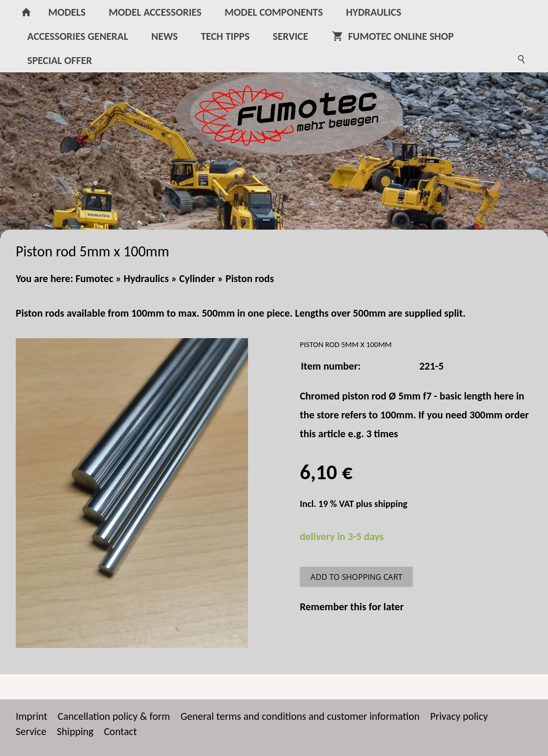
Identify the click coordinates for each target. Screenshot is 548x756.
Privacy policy (459, 716)
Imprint (31, 716)
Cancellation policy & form (114, 716)
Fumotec (94, 278)
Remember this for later (352, 607)
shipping (391, 504)
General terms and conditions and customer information (300, 716)
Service (31, 731)
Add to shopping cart (356, 577)
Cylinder (197, 278)
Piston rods (250, 278)
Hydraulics (146, 278)
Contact (120, 731)
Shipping (75, 731)
